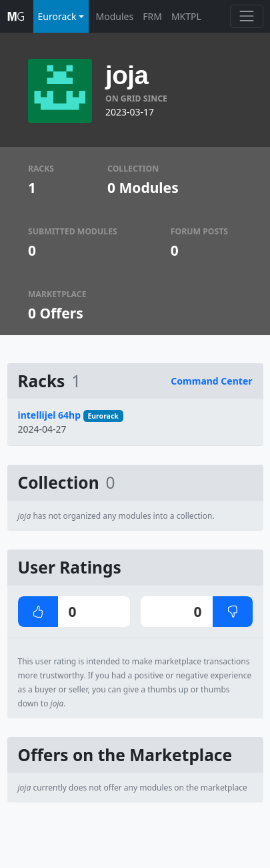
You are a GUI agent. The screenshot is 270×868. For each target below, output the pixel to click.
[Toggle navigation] (246, 16)
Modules (115, 16)
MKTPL (186, 16)
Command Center (211, 381)
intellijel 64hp (50, 415)
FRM (152, 16)
